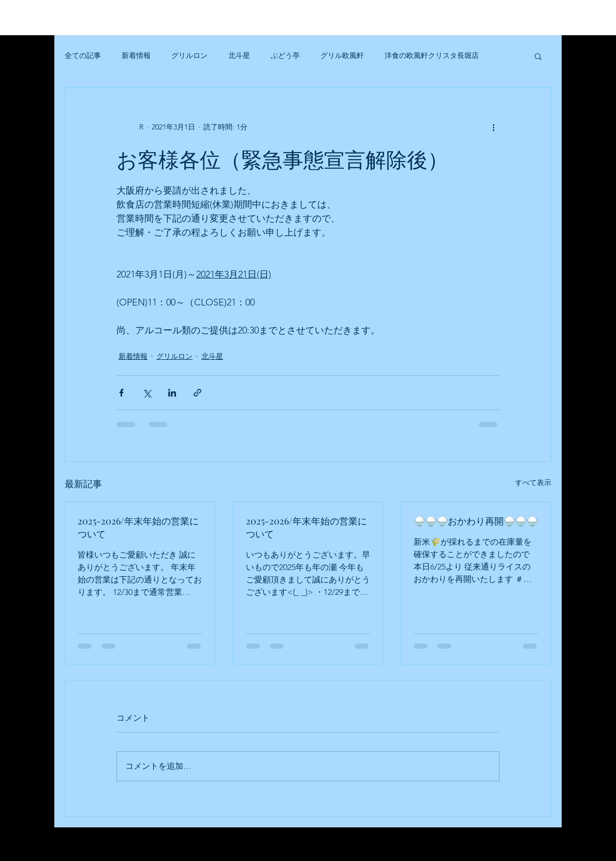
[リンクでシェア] (197, 393)
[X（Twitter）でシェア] (147, 393)
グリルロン (189, 55)
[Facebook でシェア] (121, 393)
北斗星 (239, 55)
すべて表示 (533, 483)
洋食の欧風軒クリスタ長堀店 (432, 55)
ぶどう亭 (285, 55)
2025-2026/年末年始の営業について (138, 527)
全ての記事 (83, 55)
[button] (538, 56)
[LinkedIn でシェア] (172, 393)
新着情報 (136, 55)
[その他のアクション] (493, 127)
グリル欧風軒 (342, 55)
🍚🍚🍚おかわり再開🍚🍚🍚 (476, 521)
